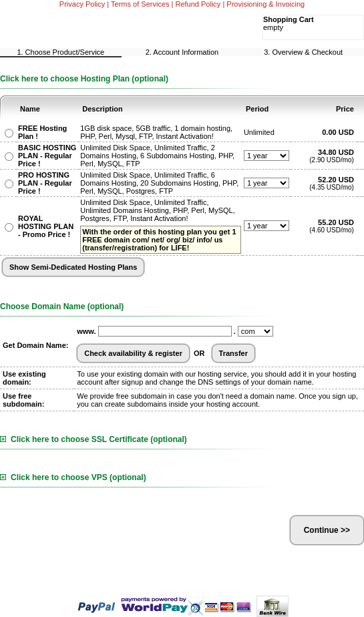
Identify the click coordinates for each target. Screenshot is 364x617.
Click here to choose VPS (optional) (73, 477)
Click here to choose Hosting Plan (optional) (84, 79)
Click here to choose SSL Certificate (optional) (94, 439)
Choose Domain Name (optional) (62, 306)
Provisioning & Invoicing (265, 4)
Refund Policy (198, 4)
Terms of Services (140, 4)
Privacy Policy (82, 4)
